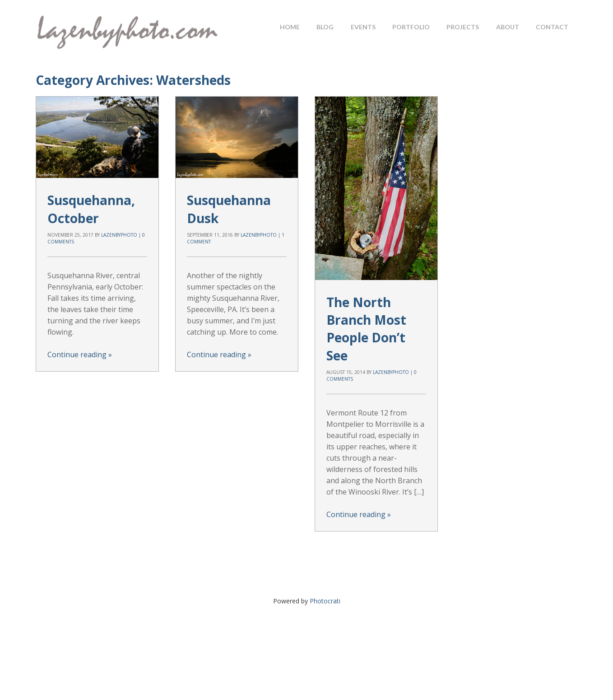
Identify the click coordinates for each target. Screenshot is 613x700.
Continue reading (80, 355)
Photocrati (325, 601)
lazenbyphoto (119, 235)
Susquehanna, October (91, 209)
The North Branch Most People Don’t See (366, 329)
